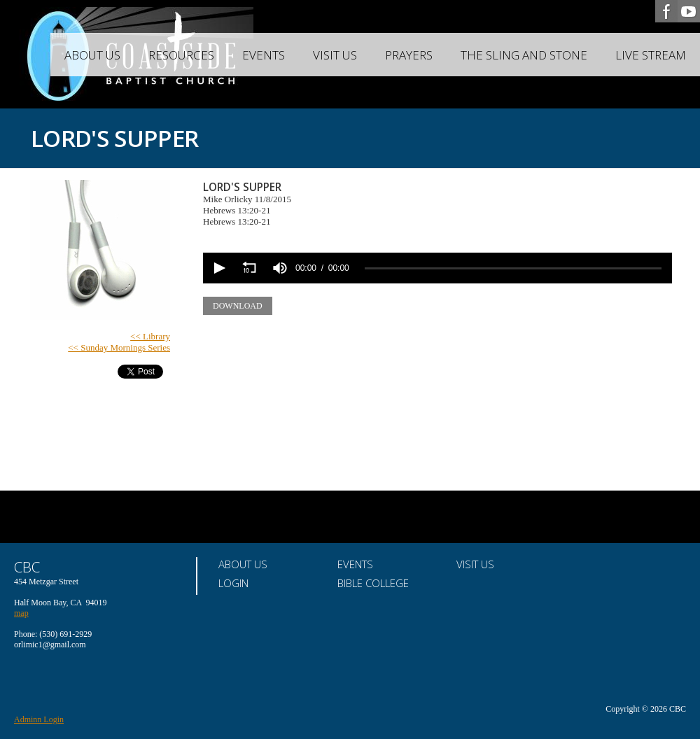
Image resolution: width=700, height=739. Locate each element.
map (21, 613)
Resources (181, 55)
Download (238, 306)
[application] (437, 268)
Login (233, 583)
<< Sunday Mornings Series (119, 347)
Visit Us (335, 55)
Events (264, 55)
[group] (280, 268)
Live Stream (651, 55)
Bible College (373, 583)
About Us (92, 55)
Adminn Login (39, 719)
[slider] (513, 268)
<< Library (150, 336)
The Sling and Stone (524, 55)
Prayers (409, 55)
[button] (218, 268)
